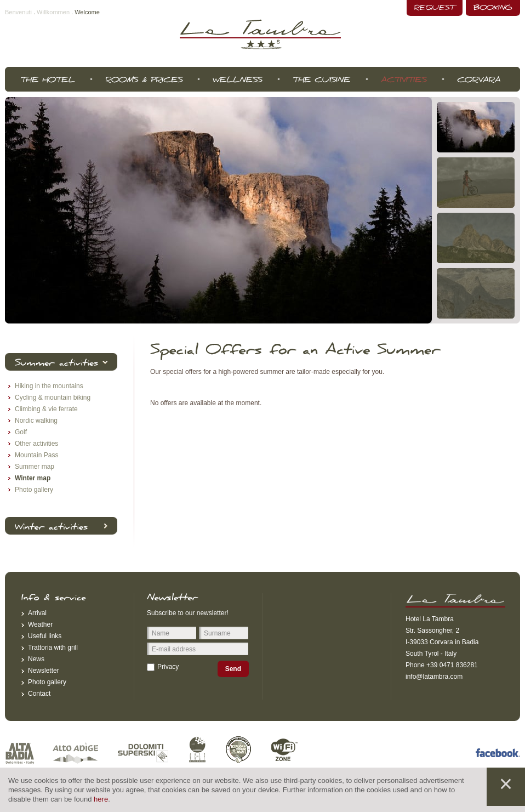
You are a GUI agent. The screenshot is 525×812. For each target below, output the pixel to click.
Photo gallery (47, 682)
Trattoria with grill (53, 648)
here (101, 799)
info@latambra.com (434, 677)
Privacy (168, 667)
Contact (39, 694)
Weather (40, 624)
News (36, 659)
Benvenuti (18, 12)
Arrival (37, 613)
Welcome (87, 12)
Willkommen (53, 12)
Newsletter (44, 671)
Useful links (45, 636)
